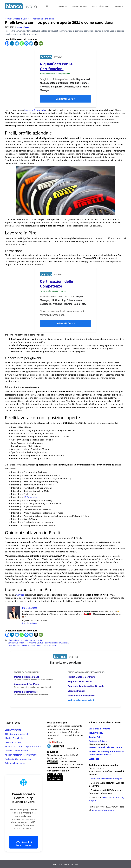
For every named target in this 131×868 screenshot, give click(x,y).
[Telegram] (17, 43)
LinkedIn (26, 623)
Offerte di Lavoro (21, 19)
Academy (122, 6)
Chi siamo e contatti (99, 729)
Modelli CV (10, 746)
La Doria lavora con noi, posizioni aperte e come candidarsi (32, 645)
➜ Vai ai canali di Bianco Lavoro (23, 844)
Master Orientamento (101, 6)
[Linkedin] (12, 43)
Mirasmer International (103, 810)
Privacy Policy (96, 733)
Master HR (63, 6)
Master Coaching (79, 6)
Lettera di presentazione (29, 746)
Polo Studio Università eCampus (106, 779)
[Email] (41, 43)
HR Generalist (30, 497)
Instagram (34, 623)
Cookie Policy (96, 737)
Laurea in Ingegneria (35, 110)
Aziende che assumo (15, 763)
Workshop (94, 759)
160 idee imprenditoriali (17, 734)
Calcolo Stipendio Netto (16, 751)
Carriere (20, 595)
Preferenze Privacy (98, 741)
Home (8, 19)
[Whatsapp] (22, 43)
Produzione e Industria (43, 19)
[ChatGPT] (36, 43)
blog (51, 6)
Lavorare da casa (13, 742)
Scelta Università (13, 730)
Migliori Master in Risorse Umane (21, 755)
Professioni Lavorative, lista (18, 759)
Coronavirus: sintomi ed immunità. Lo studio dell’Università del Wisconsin (38, 643)
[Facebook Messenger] (26, 43)
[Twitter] (31, 43)
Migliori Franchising (15, 738)
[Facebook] (7, 43)
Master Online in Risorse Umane (106, 747)
